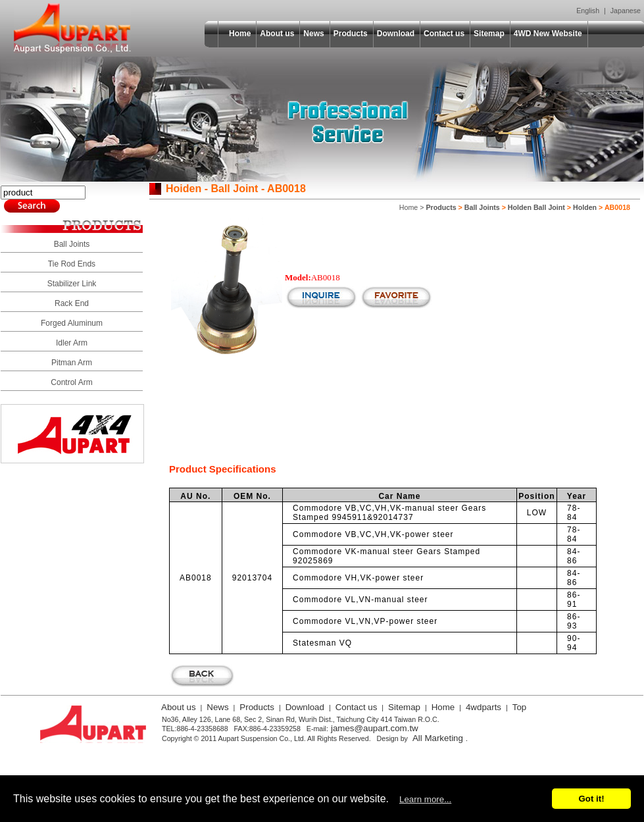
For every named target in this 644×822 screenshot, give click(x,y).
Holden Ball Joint (536, 207)
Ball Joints (72, 244)
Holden (585, 207)
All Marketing (438, 738)
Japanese (626, 11)
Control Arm (71, 382)
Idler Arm (72, 343)
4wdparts (483, 707)
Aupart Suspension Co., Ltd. (72, 28)
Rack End (72, 303)
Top (520, 707)
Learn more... (425, 799)
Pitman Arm (72, 363)
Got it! (591, 799)
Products (351, 34)
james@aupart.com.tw (375, 728)
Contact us (444, 34)
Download (396, 34)
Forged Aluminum (72, 323)
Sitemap (489, 34)
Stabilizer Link (72, 284)
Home (240, 34)
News (313, 34)
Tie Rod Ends (72, 264)
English (588, 11)
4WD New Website (548, 34)
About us (277, 34)
